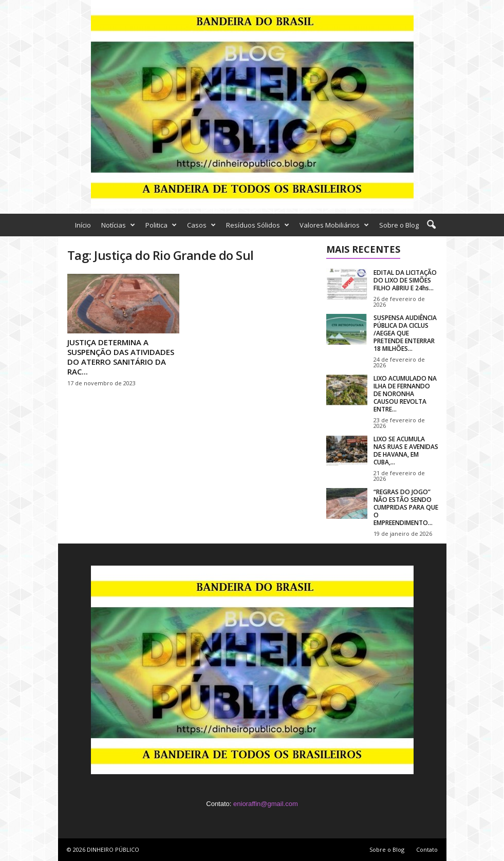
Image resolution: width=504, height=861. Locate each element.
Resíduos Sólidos (258, 225)
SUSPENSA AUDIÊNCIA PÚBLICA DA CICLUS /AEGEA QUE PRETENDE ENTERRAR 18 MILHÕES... (405, 333)
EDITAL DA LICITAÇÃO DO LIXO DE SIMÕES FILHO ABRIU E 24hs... (405, 280)
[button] (431, 225)
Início (83, 225)
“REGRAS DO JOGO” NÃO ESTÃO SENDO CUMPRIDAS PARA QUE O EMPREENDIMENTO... (406, 507)
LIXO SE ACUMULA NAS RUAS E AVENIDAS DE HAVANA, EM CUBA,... (406, 451)
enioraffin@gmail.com (266, 804)
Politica (161, 225)
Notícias (118, 225)
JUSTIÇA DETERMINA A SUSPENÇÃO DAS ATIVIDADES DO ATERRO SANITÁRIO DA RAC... (121, 357)
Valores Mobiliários (334, 225)
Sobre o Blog (399, 225)
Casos (201, 225)
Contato (427, 849)
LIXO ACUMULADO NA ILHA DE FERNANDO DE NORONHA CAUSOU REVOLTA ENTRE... (405, 394)
